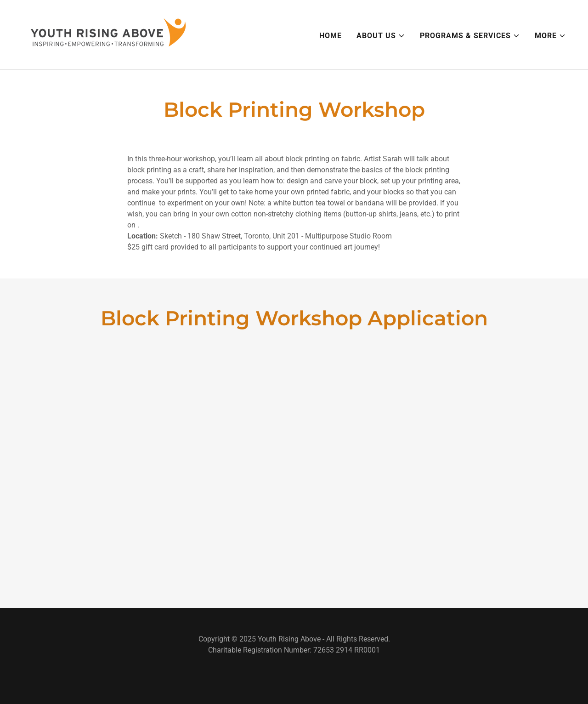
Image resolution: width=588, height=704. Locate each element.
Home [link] (331, 36)
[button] (381, 36)
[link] (108, 34)
